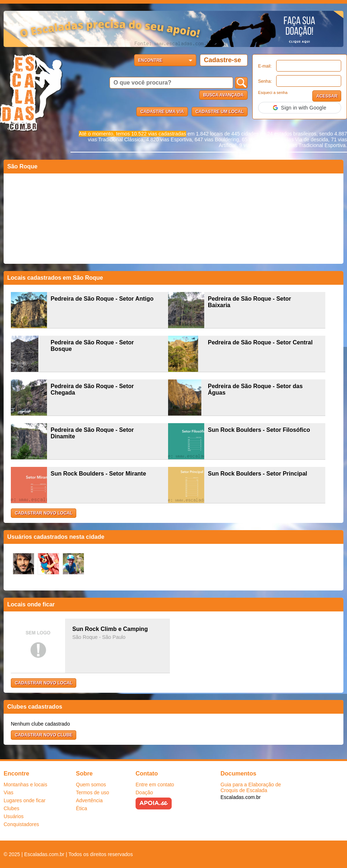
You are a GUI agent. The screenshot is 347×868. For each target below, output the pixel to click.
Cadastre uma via (162, 112)
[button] (300, 108)
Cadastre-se (222, 60)
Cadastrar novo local (44, 513)
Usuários (14, 816)
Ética (82, 808)
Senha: (265, 81)
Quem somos (91, 785)
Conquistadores (21, 824)
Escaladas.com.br (241, 797)
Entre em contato (155, 785)
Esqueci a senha (273, 93)
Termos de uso (93, 792)
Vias (8, 792)
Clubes (12, 808)
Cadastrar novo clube (44, 735)
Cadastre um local (220, 112)
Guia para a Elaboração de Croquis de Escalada (251, 787)
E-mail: (265, 66)
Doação (144, 792)
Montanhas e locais (25, 785)
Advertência (89, 800)
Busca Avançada (223, 95)
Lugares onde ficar (25, 800)
